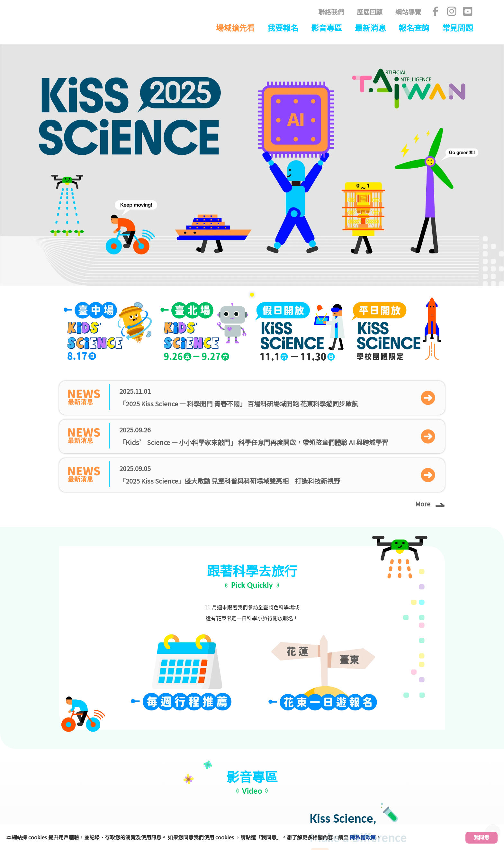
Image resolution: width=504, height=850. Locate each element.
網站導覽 (408, 12)
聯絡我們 (331, 12)
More (430, 262)
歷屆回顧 (370, 12)
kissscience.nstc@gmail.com (329, 808)
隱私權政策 (363, 837)
